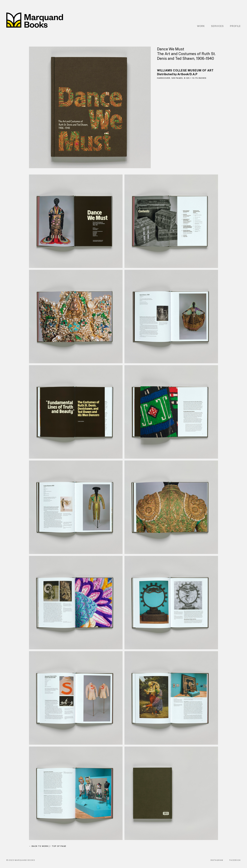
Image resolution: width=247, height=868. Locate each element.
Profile (235, 26)
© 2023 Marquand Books (21, 860)
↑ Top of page (58, 846)
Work (201, 26)
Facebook (235, 860)
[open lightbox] (90, 107)
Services (217, 26)
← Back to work (39, 846)
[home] (35, 20)
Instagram (217, 860)
